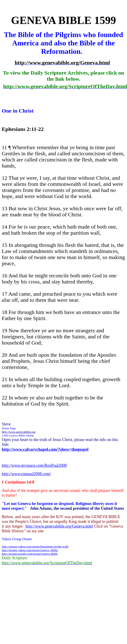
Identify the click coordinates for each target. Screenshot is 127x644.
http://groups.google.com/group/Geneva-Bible (30, 554)
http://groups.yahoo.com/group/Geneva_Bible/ (30, 550)
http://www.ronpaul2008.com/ (26, 474)
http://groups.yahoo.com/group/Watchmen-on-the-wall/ (35, 546)
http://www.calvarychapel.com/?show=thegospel (45, 449)
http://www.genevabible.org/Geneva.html (59, 526)
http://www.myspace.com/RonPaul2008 (34, 465)
